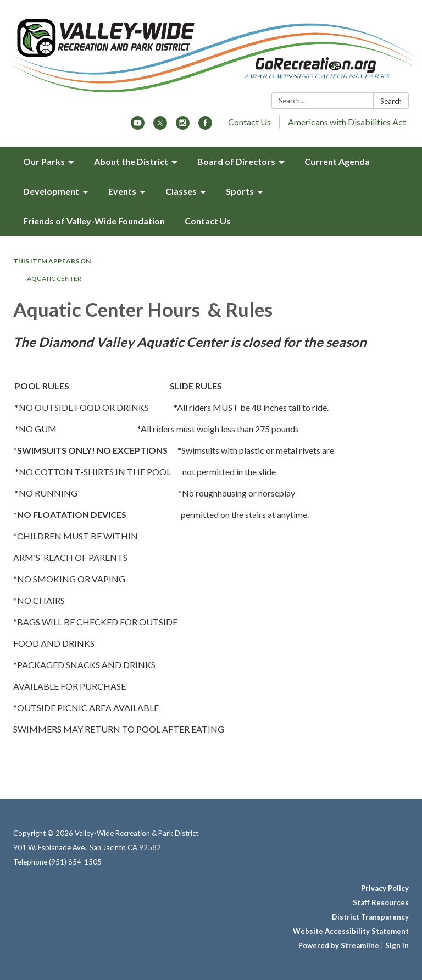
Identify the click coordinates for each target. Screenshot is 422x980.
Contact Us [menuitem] (208, 221)
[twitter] (160, 126)
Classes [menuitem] (181, 191)
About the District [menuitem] (131, 161)
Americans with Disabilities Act (347, 122)
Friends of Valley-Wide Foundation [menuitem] (94, 221)
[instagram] (183, 126)
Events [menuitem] (122, 191)
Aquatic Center (55, 279)
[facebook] (205, 126)
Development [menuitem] (51, 191)
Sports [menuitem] (240, 191)
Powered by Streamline (339, 945)
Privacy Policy (385, 888)
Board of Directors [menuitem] (236, 161)
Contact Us (249, 122)
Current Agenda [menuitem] (337, 161)
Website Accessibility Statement (351, 931)
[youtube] (138, 126)
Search (391, 101)
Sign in (397, 945)
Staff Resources (381, 902)
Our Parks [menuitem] (44, 161)
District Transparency (370, 917)
